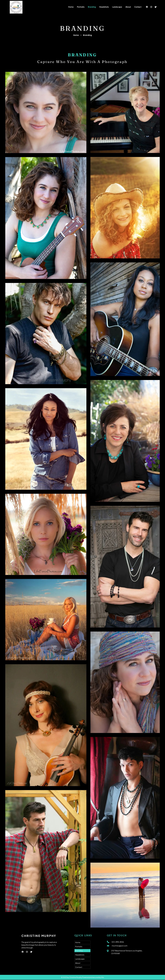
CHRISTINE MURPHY (39, 936)
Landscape (80, 959)
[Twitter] (156, 7)
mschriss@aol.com (120, 946)
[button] (81, 7)
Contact (79, 967)
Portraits (79, 946)
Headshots (80, 955)
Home (76, 35)
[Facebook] (147, 7)
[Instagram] (151, 7)
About (78, 963)
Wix (103, 977)
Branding (79, 951)
